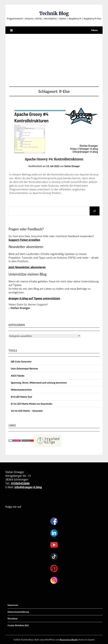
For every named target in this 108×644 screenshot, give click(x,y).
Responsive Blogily (69, 640)
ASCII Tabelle (18, 376)
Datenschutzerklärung (18, 612)
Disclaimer (13, 618)
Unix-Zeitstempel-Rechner (24, 368)
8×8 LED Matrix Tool (21, 397)
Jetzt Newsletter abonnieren (27, 267)
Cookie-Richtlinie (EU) (18, 625)
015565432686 (20, 483)
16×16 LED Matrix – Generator (27, 411)
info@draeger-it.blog (28, 487)
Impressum (13, 605)
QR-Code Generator (21, 362)
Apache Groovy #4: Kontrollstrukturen (54, 159)
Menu (94, 30)
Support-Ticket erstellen (24, 240)
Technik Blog (54, 13)
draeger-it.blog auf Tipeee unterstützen (34, 298)
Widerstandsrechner (21, 390)
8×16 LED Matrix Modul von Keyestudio (32, 404)
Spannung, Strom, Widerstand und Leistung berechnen (39, 383)
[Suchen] (95, 211)
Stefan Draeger (72, 166)
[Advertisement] (54, 59)
